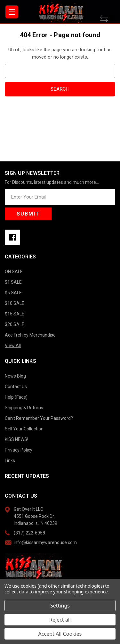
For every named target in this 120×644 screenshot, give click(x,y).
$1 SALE (13, 282)
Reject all (60, 620)
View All (13, 346)
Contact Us (16, 387)
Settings (60, 606)
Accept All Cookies (60, 634)
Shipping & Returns (24, 408)
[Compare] (108, 19)
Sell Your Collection (24, 429)
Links (10, 461)
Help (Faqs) (16, 397)
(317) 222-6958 (29, 533)
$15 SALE (15, 314)
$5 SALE (13, 293)
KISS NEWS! (16, 439)
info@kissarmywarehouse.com (45, 542)
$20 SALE (15, 324)
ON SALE (14, 272)
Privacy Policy (19, 450)
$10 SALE (15, 303)
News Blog (15, 376)
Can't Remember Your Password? (39, 418)
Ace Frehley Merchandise (30, 335)
